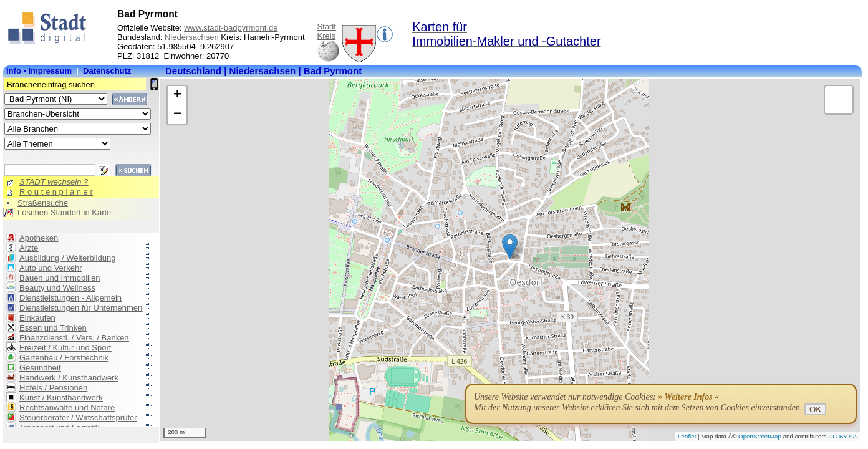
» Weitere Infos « (688, 397)
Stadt (327, 27)
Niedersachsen (192, 37)
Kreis (327, 36)
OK (815, 409)
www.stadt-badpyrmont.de (231, 28)
